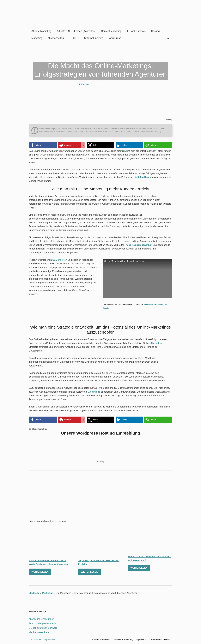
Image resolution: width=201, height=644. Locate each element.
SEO (76, 38)
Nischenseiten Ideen (39, 632)
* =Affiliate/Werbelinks (100, 639)
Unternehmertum (94, 38)
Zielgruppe (94, 392)
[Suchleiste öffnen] (168, 38)
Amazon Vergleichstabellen (43, 623)
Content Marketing (111, 31)
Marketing (37, 38)
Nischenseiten (59, 38)
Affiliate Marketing (41, 31)
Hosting (155, 31)
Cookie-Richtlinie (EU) (159, 639)
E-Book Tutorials (136, 31)
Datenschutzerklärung (123, 639)
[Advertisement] (100, 496)
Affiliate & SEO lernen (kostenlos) (76, 31)
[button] (43, 145)
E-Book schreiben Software (43, 628)
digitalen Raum (142, 177)
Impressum (141, 639)
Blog (34, 429)
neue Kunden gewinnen (139, 245)
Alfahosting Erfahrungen (41, 619)
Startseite (34, 593)
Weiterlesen (40, 572)
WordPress (115, 38)
